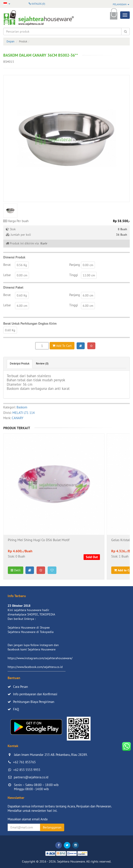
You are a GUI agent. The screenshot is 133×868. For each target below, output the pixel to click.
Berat (7, 265)
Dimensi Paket (13, 287)
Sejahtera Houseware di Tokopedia (31, 632)
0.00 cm (88, 265)
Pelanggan (121, 4)
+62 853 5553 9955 (27, 770)
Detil (16, 570)
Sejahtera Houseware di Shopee (29, 627)
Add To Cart (62, 346)
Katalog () (37, 4)
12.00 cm (89, 275)
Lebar (7, 275)
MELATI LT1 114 (24, 413)
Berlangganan (52, 827)
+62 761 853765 (24, 762)
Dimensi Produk (14, 257)
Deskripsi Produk (20, 363)
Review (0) (42, 363)
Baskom (22, 407)
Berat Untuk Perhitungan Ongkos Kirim (30, 323)
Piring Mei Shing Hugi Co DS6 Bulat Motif (39, 540)
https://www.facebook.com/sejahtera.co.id (35, 667)
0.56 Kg (22, 265)
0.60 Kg (22, 295)
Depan (10, 41)
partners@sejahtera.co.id (31, 777)
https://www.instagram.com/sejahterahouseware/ (40, 658)
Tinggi (74, 275)
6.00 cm (88, 295)
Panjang (75, 265)
